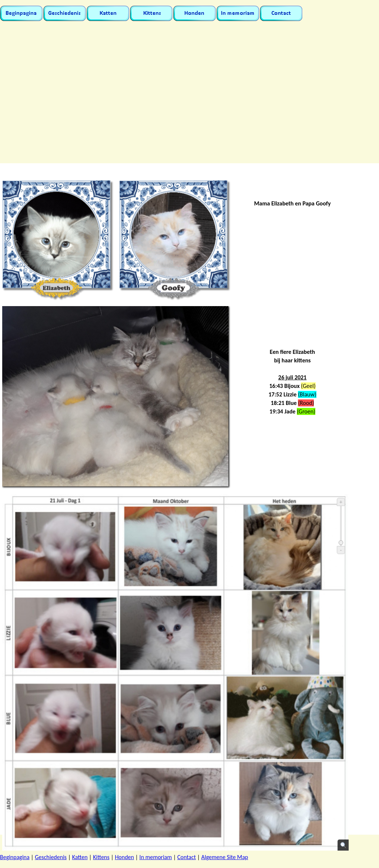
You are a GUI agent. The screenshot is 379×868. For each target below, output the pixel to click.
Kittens (101, 857)
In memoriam (156, 857)
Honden (124, 857)
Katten (80, 857)
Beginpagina (15, 857)
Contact (187, 857)
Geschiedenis (51, 857)
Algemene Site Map (225, 857)
